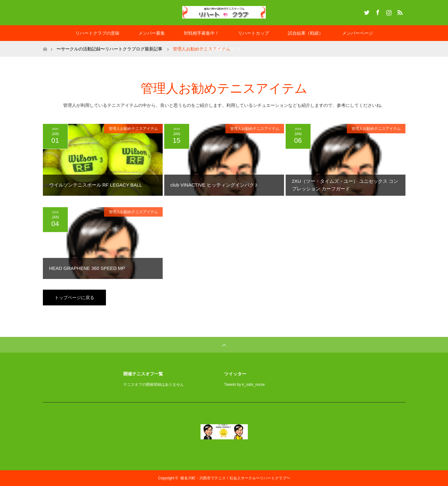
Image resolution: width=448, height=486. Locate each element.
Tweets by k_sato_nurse (244, 385)
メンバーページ (358, 33)
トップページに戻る (74, 298)
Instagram (388, 11)
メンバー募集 (152, 33)
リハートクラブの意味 (97, 33)
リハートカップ (253, 33)
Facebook (377, 11)
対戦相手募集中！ (201, 33)
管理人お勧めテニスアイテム (133, 129)
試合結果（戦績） (305, 33)
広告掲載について (224, 49)
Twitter (366, 11)
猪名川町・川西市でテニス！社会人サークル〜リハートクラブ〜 (235, 478)
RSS (399, 11)
